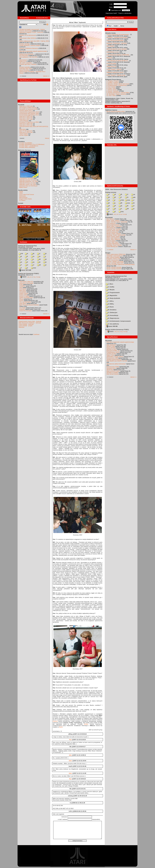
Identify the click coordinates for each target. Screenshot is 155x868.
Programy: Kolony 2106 (114, 259)
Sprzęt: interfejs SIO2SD (114, 269)
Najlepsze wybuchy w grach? (115, 72)
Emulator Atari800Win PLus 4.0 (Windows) (32, 144)
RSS (46, 24)
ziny (121, 212)
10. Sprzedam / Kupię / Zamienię (116, 94)
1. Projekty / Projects (113, 81)
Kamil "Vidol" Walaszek (113, 239)
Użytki (116, 26)
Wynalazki (109, 341)
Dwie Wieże (23, 303)
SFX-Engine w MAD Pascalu (28, 108)
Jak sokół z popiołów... (26, 63)
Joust (21, 287)
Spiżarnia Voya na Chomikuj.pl (28, 186)
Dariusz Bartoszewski (113, 225)
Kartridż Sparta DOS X (26, 110)
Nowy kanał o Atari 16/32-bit (28, 38)
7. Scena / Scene (112, 90)
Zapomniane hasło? (111, 13)
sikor (70, 761)
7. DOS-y (110, 301)
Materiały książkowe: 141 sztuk (29, 181)
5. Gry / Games (111, 87)
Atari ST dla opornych (26, 131)
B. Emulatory (111, 310)
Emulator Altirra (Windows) (27, 147)
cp (133, 194)
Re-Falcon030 (24, 56)
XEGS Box (110, 370)
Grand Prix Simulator (26, 311)
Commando (23, 289)
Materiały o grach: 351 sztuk (28, 184)
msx (128, 203)
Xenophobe (23, 292)
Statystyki (21, 327)
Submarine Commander (26, 283)
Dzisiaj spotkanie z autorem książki (30, 45)
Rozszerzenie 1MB (112, 358)
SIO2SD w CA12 (112, 349)
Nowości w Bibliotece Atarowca (29, 48)
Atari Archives (23, 197)
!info (121, 200)
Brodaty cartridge (24, 44)
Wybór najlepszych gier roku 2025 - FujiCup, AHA (34, 41)
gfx (133, 197)
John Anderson (111, 223)
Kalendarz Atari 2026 (26, 69)
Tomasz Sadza (111, 241)
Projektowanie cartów (113, 352)
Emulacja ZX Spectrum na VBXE (29, 122)
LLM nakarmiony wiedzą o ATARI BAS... (118, 55)
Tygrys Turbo (110, 355)
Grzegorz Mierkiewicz (113, 244)
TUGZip (38, 277)
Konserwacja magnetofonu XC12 (29, 115)
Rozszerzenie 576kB (113, 367)
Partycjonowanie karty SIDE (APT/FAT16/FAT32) (34, 126)
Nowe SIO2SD (111, 348)
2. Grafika (110, 287)
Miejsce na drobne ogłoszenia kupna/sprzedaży (121, 264)
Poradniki (21, 105)
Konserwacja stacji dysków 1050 (29, 113)
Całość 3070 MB (25, 270)
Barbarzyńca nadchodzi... (27, 54)
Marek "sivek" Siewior (113, 220)
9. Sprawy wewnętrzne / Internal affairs (118, 93)
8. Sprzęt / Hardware (113, 91)
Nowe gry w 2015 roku (26, 125)
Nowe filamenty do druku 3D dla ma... (118, 61)
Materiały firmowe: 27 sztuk (27, 183)
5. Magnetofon (112, 295)
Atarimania (22, 196)
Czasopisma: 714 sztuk (26, 179)
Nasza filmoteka (24, 70)
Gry (110, 26)
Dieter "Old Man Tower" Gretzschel (117, 222)
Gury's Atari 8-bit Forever (27, 194)
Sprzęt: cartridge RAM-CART (115, 263)
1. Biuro (110, 284)
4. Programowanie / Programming (116, 85)
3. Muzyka (110, 290)
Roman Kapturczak (112, 232)
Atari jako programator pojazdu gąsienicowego (33, 51)
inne (33, 268)
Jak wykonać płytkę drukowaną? (116, 364)
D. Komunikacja (112, 315)
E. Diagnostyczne (113, 318)
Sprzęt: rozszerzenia (113, 260)
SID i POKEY (110, 46)
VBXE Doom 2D (111, 66)
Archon (21, 301)
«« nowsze (110, 250)
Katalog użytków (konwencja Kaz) (116, 276)
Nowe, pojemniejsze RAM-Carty (116, 254)
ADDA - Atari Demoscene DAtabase (116, 189)
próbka (86, 724)
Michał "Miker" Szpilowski (114, 226)
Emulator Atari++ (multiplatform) (29, 146)
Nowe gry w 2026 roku (26, 106)
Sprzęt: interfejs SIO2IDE (114, 267)
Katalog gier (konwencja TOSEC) (29, 274)
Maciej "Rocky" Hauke (113, 236)
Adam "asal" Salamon (113, 238)
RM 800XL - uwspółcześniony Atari (117, 37)
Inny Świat (22, 308)
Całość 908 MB (112, 326)
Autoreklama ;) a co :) (113, 52)
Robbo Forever (24, 293)
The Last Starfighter (25, 302)
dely (70, 755)
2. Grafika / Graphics (113, 82)
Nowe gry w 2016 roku (26, 124)
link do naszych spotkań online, (116, 111)
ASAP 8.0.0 (23, 61)
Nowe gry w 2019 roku (26, 118)
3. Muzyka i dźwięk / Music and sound (118, 84)
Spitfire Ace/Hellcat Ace (26, 298)
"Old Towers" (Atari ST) (26, 282)
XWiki (21, 193)
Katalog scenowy (111, 192)
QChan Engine (24, 135)
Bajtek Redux (23, 187)
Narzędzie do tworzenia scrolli (28, 109)
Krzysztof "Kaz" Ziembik (114, 229)
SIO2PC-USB (111, 346)
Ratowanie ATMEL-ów (113, 351)
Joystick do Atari (111, 354)
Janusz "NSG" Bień (112, 242)
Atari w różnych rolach (113, 371)
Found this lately (111, 64)
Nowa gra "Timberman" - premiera (117, 43)
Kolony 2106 (23, 295)
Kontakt (21, 203)
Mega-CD (109, 58)
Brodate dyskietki (24, 67)
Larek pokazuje (24, 121)
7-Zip (34, 277)
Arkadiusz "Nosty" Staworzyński (116, 235)
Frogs (21, 285)
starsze (47, 138)
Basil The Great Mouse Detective (29, 305)
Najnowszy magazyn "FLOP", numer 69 (31, 32)
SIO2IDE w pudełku (112, 373)
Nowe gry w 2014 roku (26, 132)
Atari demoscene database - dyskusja (30, 323)
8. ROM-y (110, 304)
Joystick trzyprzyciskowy (114, 359)
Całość (23, 277)
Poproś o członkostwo (125, 13)
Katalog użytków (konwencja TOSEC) (117, 330)
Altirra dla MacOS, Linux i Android (116, 49)
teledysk (55, 721)
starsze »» (46, 76)
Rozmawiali (109, 217)
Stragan (108, 253)
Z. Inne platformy (112, 324)
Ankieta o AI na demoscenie (28, 35)
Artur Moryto (110, 219)
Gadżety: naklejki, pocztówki (115, 262)
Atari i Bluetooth (111, 345)
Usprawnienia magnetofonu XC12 (29, 112)
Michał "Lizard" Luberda (114, 233)
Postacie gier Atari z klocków (28, 64)
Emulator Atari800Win (26, 143)
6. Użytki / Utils (111, 88)
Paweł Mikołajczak (112, 247)
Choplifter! (22, 286)
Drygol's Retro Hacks (25, 199)
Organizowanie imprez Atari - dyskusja (30, 321)
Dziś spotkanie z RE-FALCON (28, 57)
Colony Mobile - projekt (25, 326)
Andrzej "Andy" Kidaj (113, 231)
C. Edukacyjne (112, 312)
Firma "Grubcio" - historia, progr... (116, 75)
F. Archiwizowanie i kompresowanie (118, 321)
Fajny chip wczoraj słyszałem (115, 40)
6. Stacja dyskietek (113, 298)
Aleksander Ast (111, 228)
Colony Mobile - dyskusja (26, 324)
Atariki (21, 192)
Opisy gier (21, 280)
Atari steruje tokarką (112, 374)
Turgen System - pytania (114, 69)
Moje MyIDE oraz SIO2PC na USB (117, 361)
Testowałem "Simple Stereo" (115, 357)
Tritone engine (24, 134)
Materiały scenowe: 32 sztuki (28, 180)
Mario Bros (23, 290)
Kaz (70, 740)
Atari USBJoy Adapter (113, 257)
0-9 (21, 254)
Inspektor (22, 309)
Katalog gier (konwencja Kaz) (27, 246)
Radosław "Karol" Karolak (114, 245)
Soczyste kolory (111, 368)
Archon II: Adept (24, 296)
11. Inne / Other (111, 95)
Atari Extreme (23, 60)
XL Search (22, 200)
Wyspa (21, 299)
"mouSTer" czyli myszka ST (115, 256)
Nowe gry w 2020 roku (26, 116)
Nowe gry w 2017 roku (26, 119)
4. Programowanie (113, 293)
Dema (122, 26)
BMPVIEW (23, 129)
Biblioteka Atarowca (25, 150)
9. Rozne (110, 307)
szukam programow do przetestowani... (118, 34)
